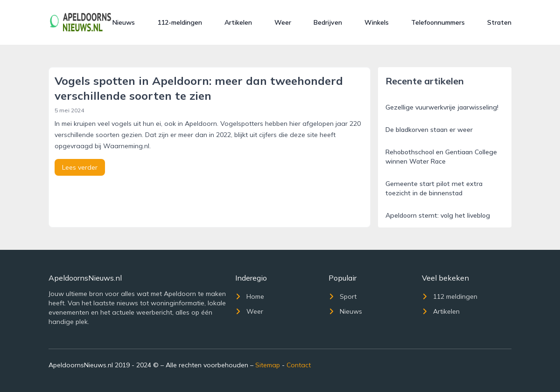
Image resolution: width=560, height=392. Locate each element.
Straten (499, 22)
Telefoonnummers (438, 22)
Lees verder (80, 167)
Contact (299, 365)
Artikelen (238, 22)
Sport (343, 296)
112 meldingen (450, 296)
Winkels (377, 22)
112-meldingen (180, 22)
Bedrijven (328, 22)
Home (250, 296)
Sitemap (268, 365)
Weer (283, 22)
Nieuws (124, 22)
